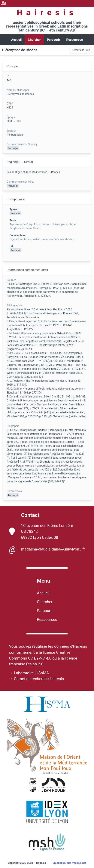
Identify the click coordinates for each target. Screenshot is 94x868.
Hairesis (47, 13)
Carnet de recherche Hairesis (39, 679)
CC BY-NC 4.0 (40, 658)
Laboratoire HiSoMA (31, 673)
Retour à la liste (81, 50)
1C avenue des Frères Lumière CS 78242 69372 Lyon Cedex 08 (41, 531)
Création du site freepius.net (69, 863)
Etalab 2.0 (35, 664)
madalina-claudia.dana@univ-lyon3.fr (47, 549)
